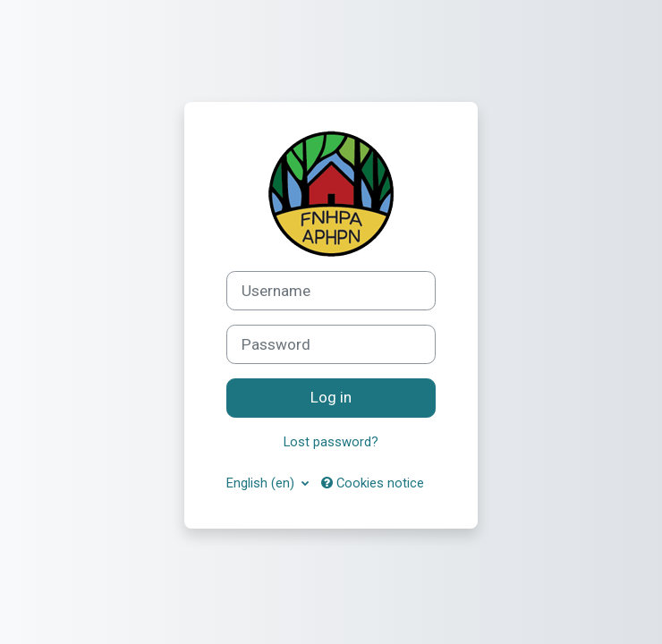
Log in (331, 397)
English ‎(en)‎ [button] (262, 483)
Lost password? (331, 442)
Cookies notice (373, 483)
